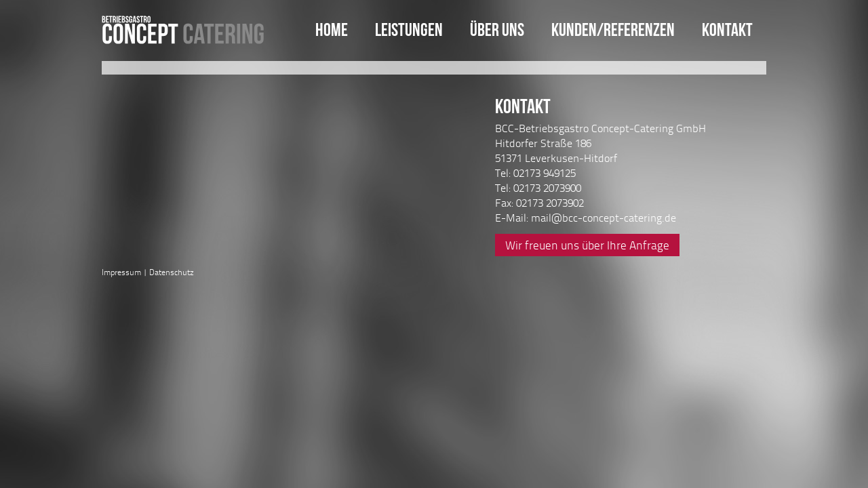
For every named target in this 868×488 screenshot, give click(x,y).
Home (332, 29)
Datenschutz (172, 272)
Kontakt (727, 29)
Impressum (121, 272)
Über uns (497, 29)
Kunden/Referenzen (613, 29)
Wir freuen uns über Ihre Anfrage (587, 245)
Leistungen (409, 29)
